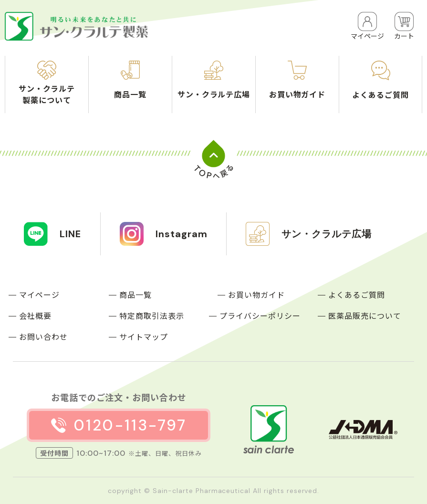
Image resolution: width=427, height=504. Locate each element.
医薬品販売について (365, 315)
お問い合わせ (43, 336)
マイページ (39, 294)
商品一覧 (135, 294)
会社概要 (35, 315)
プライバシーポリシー (260, 315)
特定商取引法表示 (152, 315)
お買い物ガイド (256, 294)
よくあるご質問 (357, 294)
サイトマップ (144, 336)
